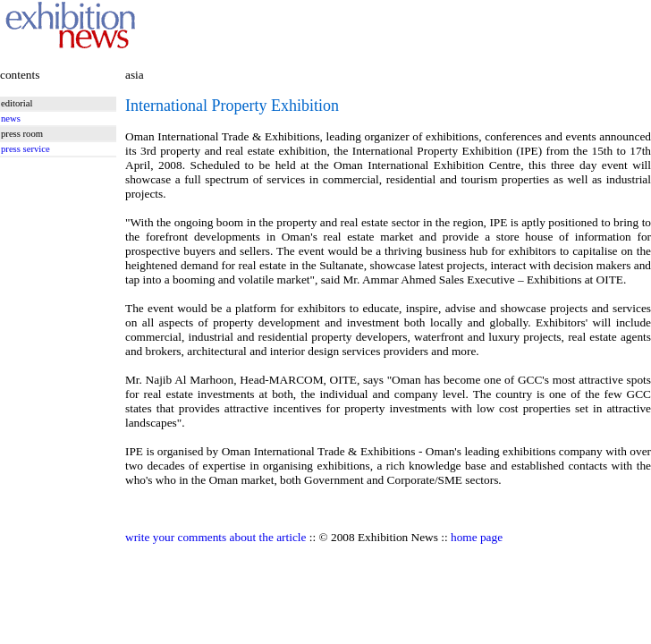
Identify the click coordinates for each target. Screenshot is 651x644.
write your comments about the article (216, 537)
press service (25, 149)
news (11, 119)
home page (477, 537)
